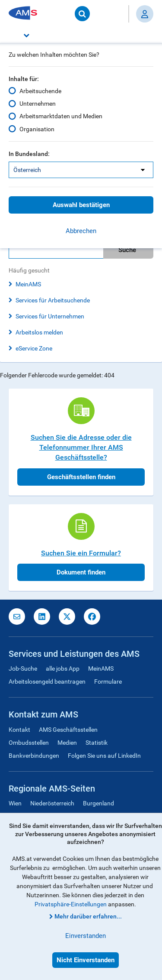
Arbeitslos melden (39, 332)
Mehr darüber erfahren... (88, 916)
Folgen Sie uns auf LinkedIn (104, 756)
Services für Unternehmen (50, 316)
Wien (15, 803)
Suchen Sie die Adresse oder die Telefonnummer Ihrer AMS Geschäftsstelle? (81, 447)
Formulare (108, 681)
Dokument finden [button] (81, 572)
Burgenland (98, 803)
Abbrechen (81, 231)
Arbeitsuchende (40, 91)
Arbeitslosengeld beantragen (47, 681)
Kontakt (19, 730)
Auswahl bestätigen (81, 205)
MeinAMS (28, 284)
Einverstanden (86, 936)
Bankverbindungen (34, 756)
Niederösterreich (52, 803)
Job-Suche (23, 668)
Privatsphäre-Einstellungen (71, 904)
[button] (81, 35)
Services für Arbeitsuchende (53, 300)
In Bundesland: (29, 154)
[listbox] (81, 170)
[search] (81, 250)
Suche (127, 250)
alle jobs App (63, 668)
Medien (67, 743)
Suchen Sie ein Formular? (81, 553)
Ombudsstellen (29, 743)
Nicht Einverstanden (86, 960)
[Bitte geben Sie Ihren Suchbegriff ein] (56, 250)
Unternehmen (38, 104)
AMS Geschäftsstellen (68, 730)
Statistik (97, 743)
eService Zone (34, 348)
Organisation (37, 129)
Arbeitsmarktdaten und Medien (61, 116)
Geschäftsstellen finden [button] (81, 477)
